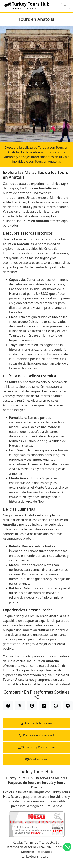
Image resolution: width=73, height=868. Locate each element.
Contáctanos (36, 759)
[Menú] (66, 6)
